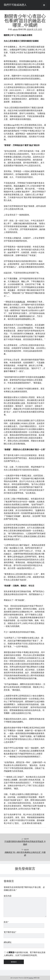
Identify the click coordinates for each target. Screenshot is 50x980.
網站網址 (8, 942)
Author (31, 978)
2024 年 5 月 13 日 (34, 29)
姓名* (6, 922)
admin (15, 29)
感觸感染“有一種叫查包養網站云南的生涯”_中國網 (25, 854)
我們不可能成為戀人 (15, 5)
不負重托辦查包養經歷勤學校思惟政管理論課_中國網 (25, 843)
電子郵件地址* (10, 932)
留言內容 (8, 896)
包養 (12, 290)
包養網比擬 (20, 302)
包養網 (20, 186)
